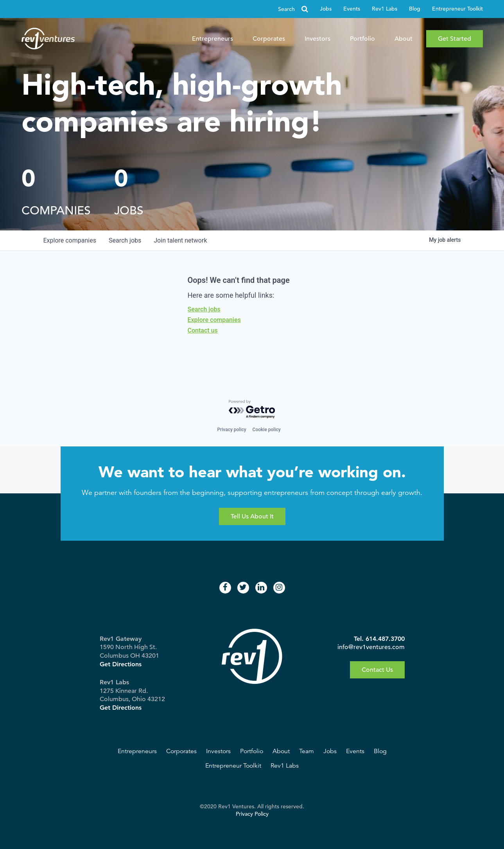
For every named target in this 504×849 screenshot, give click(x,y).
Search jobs (204, 309)
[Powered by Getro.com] (252, 409)
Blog (415, 9)
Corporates (269, 39)
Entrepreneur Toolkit (457, 9)
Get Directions (121, 664)
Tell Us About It (252, 516)
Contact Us (377, 670)
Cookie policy (267, 430)
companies (70, 240)
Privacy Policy (252, 814)
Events (352, 9)
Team (307, 751)
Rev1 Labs (385, 9)
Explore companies (214, 320)
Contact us (203, 330)
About (404, 39)
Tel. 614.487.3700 (379, 639)
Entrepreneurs (213, 39)
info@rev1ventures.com (371, 647)
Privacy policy (231, 430)
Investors (317, 39)
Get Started (455, 39)
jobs (125, 240)
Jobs (326, 9)
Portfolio (362, 39)
